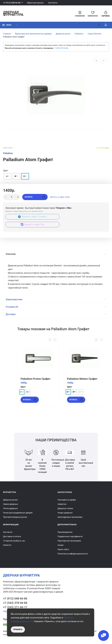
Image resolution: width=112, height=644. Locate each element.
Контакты (53, 3)
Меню (7, 25)
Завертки (62, 504)
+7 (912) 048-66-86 (12, 3)
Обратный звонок (35, 3)
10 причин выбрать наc (14, 541)
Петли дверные (10, 509)
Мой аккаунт (106, 25)
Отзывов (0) (56, 307)
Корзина (106, 14)
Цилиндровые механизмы (70, 517)
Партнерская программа (69, 541)
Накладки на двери (67, 500)
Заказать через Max (32, 224)
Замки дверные (11, 504)
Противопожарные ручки (15, 517)
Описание (56, 254)
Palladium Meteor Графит (82, 379)
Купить (35, 197)
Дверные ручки (10, 500)
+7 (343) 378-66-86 (61, 48)
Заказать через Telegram (33, 217)
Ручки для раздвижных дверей (18, 513)
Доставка (56, 314)
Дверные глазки (65, 509)
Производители (65, 532)
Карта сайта (63, 550)
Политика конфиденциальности (73, 554)
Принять (18, 630)
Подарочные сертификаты (70, 537)
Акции (60, 545)
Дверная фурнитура (13, 14)
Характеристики (56, 300)
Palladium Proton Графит (36, 379)
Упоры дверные (65, 513)
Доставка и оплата (12, 537)
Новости (7, 545)
